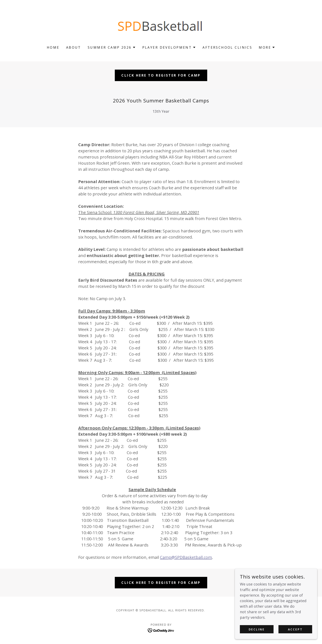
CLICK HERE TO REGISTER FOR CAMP (161, 75)
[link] (161, 25)
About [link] (74, 47)
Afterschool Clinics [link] (227, 47)
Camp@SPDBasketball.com (186, 557)
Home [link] (53, 47)
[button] (112, 47)
